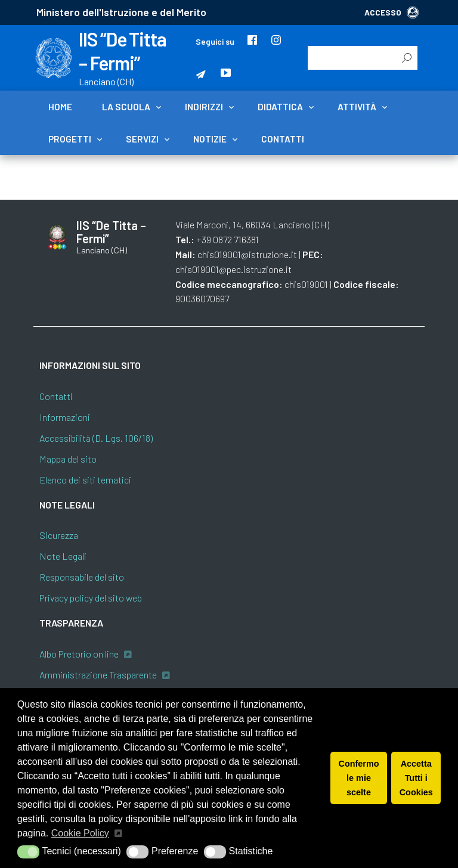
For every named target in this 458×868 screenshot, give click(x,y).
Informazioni (65, 417)
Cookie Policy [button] (80, 833)
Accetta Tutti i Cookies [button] (416, 778)
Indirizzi (204, 107)
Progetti (70, 139)
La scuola (126, 107)
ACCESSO (392, 12)
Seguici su (215, 41)
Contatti (283, 139)
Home (60, 107)
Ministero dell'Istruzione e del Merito (121, 12)
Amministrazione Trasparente (98, 675)
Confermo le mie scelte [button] (359, 778)
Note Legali (63, 556)
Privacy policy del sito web (91, 598)
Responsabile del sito (82, 577)
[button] (28, 852)
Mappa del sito (68, 459)
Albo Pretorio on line (79, 654)
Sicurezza (59, 535)
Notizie (210, 139)
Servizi (142, 139)
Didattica (280, 107)
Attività (357, 107)
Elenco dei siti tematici (85, 480)
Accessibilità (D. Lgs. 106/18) (96, 438)
